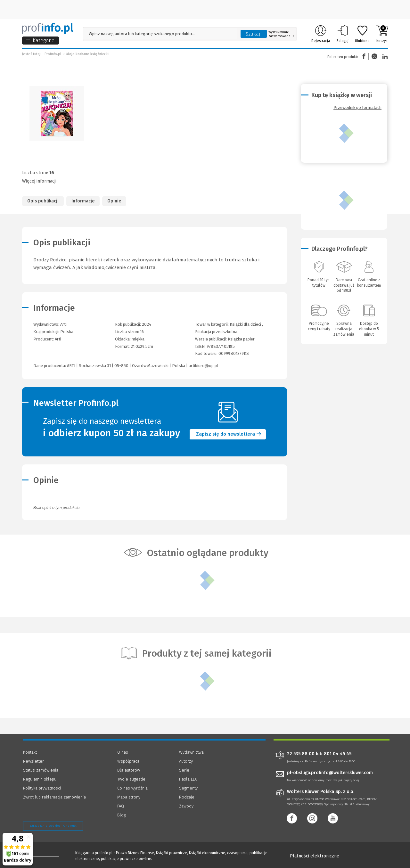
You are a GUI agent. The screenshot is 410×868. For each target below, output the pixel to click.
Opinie (114, 201)
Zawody (186, 806)
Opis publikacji (43, 201)
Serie (184, 770)
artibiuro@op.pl (203, 366)
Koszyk (382, 34)
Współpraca (128, 761)
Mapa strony (129, 797)
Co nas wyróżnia (132, 788)
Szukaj (253, 34)
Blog (121, 815)
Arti (58, 339)
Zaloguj (342, 34)
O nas (123, 752)
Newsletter (33, 761)
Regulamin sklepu (40, 779)
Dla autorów (129, 770)
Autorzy (186, 761)
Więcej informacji (39, 181)
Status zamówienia (41, 770)
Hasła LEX (188, 779)
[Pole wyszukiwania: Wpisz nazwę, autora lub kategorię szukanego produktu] (160, 34)
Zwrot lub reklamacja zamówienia (54, 797)
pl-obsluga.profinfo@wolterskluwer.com (330, 773)
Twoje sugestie (131, 779)
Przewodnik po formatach (357, 107)
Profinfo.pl (53, 54)
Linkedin (384, 57)
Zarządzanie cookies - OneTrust (53, 826)
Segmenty (188, 788)
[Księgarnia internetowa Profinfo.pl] (48, 29)
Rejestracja (321, 34)
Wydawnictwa (191, 752)
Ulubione (362, 34)
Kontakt (30, 752)
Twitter (374, 57)
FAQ (121, 806)
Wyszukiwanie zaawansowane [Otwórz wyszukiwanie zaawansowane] (281, 34)
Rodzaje (187, 797)
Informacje (83, 201)
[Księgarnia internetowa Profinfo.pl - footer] (41, 856)
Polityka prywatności (42, 788)
